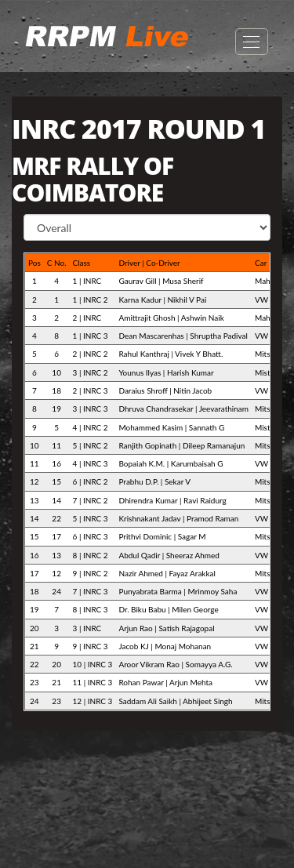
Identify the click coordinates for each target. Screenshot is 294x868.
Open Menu (252, 42)
